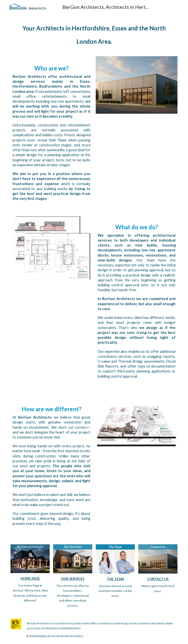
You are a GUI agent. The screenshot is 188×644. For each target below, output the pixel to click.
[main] (94, 33)
